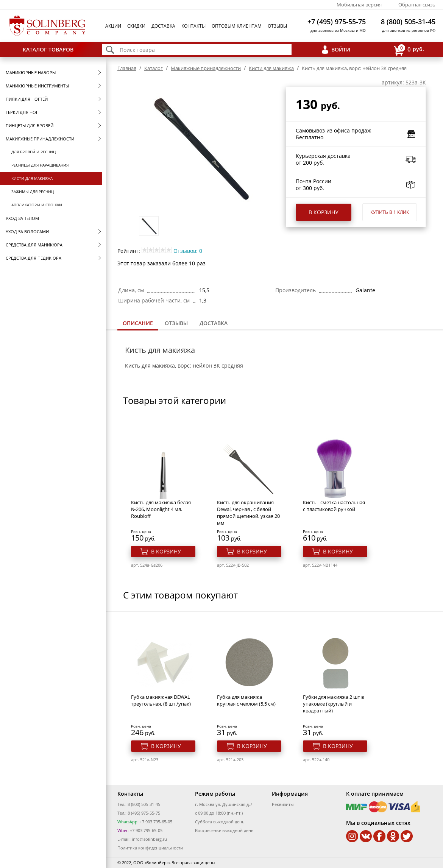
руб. (409, 50)
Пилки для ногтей (27, 99)
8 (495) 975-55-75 (144, 813)
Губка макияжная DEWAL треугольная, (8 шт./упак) (161, 700)
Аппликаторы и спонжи (37, 205)
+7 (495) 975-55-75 (337, 22)
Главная (127, 68)
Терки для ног (22, 112)
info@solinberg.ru (149, 839)
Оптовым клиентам (237, 26)
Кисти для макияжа (32, 178)
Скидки (136, 26)
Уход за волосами (27, 231)
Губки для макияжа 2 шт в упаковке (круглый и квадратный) (333, 704)
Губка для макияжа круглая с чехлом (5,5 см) (246, 700)
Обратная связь (417, 5)
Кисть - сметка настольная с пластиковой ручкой (334, 506)
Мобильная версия (359, 5)
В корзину (324, 212)
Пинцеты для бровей (30, 125)
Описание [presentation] (138, 323)
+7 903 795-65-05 (155, 822)
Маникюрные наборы (31, 72)
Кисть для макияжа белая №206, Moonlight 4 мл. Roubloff (161, 509)
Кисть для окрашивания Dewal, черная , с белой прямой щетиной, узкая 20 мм (248, 513)
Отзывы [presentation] (176, 323)
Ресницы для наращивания (40, 165)
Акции (113, 26)
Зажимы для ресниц (33, 192)
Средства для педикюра (34, 258)
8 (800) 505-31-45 (408, 22)
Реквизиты (283, 804)
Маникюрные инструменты (37, 86)
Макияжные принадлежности (40, 139)
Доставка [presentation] (214, 323)
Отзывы (277, 26)
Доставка (163, 26)
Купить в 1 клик (390, 212)
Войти (341, 49)
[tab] (138, 324)
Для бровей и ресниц (34, 152)
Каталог (154, 68)
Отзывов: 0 (188, 251)
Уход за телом (22, 218)
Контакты (193, 26)
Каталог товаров (48, 49)
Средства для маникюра (34, 245)
